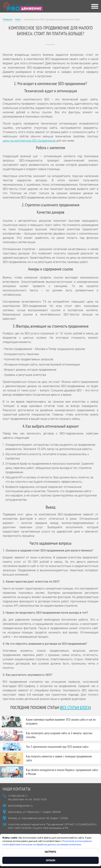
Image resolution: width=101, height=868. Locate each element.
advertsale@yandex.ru (20, 806)
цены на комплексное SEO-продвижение (29, 141)
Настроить (51, 852)
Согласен (51, 860)
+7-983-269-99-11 (18, 796)
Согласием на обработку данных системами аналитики (51, 845)
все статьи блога (75, 707)
